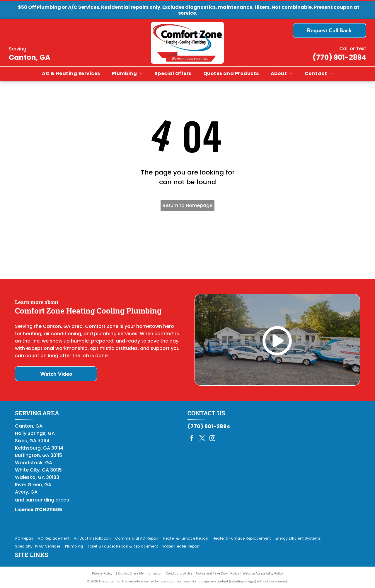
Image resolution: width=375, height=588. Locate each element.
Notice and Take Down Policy (218, 573)
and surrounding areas (42, 500)
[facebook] (192, 439)
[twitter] (202, 439)
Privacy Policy (102, 573)
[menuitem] (71, 74)
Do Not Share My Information (140, 573)
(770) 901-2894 (339, 57)
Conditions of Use (179, 573)
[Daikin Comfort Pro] (188, 248)
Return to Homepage (187, 205)
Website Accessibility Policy (263, 573)
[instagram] (212, 439)
